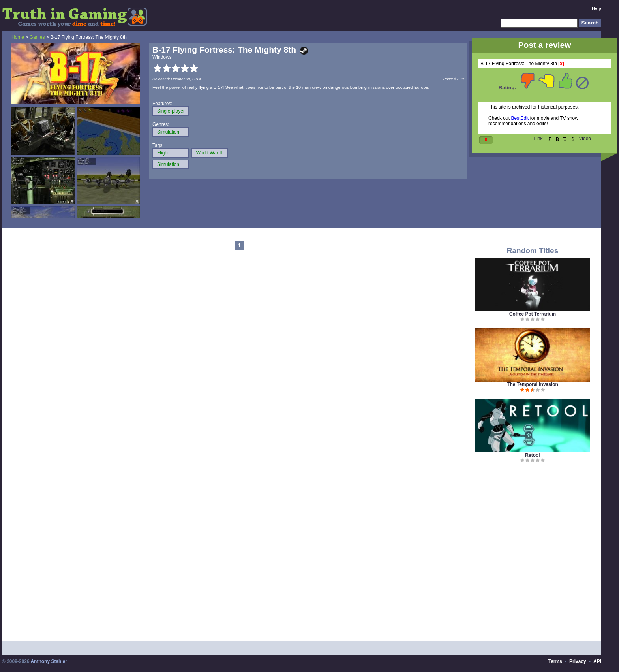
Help (596, 8)
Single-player (171, 111)
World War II (209, 153)
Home (18, 37)
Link (538, 139)
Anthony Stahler (49, 661)
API (597, 661)
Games (37, 37)
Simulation (168, 132)
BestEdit (520, 118)
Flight (163, 153)
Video (585, 139)
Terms (555, 661)
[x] (561, 64)
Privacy (578, 661)
